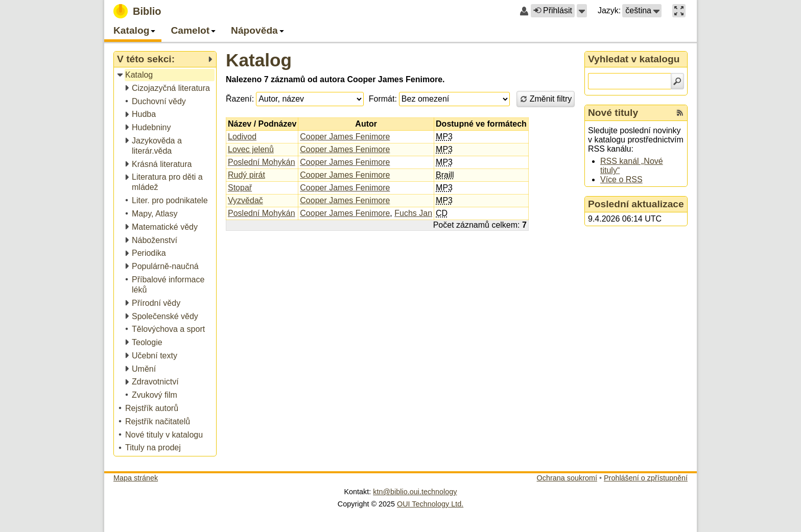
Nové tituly (613, 113)
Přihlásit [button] (553, 10)
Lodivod (242, 137)
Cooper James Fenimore (345, 137)
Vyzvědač (245, 200)
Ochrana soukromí (567, 478)
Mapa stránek (136, 478)
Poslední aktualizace (636, 204)
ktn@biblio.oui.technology (415, 492)
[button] (582, 11)
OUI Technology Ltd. (430, 504)
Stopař (240, 188)
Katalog (259, 60)
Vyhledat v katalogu (634, 59)
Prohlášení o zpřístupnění (646, 478)
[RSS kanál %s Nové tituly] (680, 113)
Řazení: (240, 99)
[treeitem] (166, 75)
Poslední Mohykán (262, 162)
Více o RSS (621, 179)
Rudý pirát (246, 175)
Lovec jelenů (251, 149)
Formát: (383, 99)
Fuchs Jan (413, 213)
